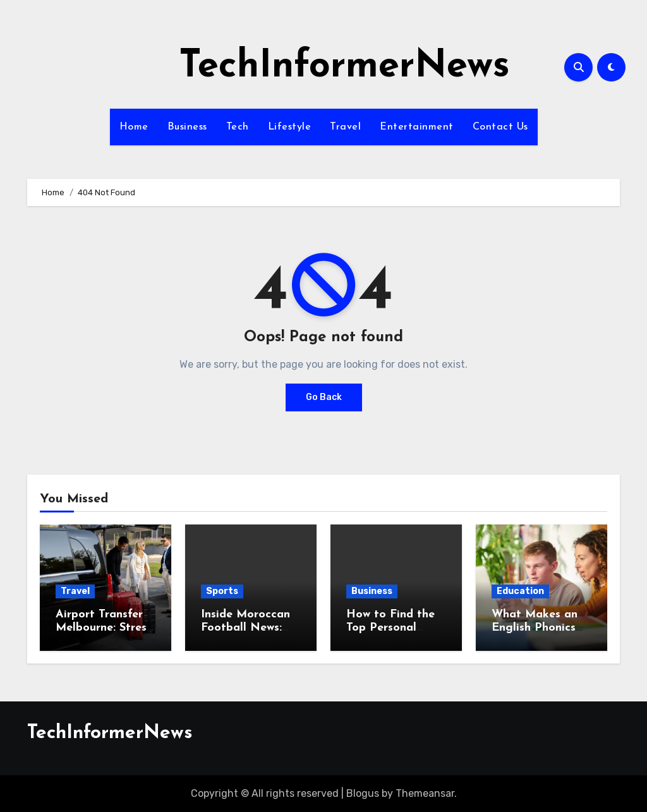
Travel (345, 127)
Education (520, 591)
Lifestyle (290, 127)
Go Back (324, 397)
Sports (222, 591)
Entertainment (417, 127)
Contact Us (500, 127)
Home (134, 127)
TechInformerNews (344, 67)
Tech (238, 127)
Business (187, 127)
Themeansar (425, 793)
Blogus (363, 793)
